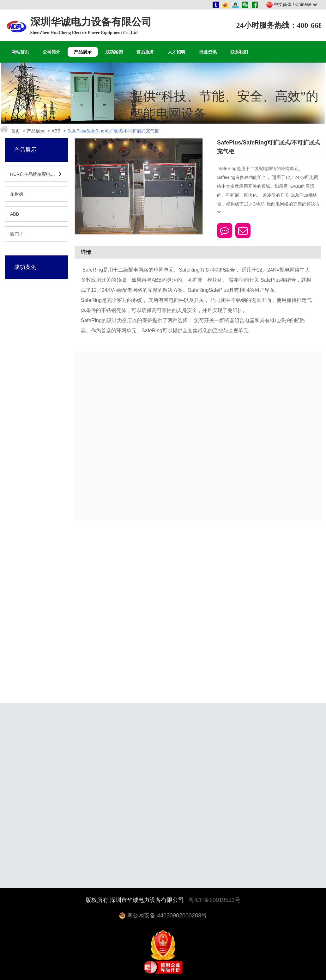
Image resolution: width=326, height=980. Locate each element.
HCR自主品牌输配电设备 (34, 174)
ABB (56, 131)
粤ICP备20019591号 (214, 900)
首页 (15, 131)
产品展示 (36, 131)
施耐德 (17, 194)
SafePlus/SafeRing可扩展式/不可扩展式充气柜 (113, 131)
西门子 (17, 234)
